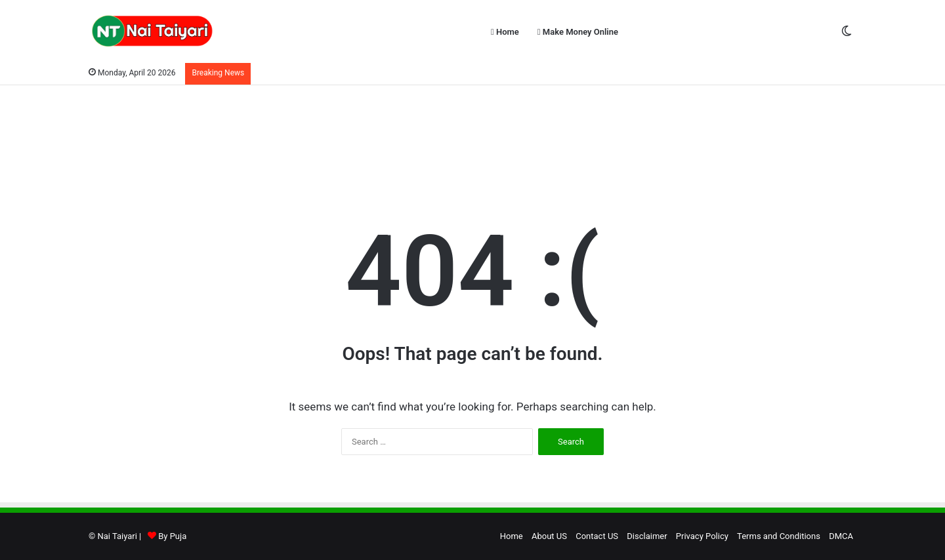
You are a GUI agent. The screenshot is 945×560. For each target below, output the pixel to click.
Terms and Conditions (779, 536)
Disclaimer (647, 536)
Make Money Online (578, 32)
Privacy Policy (702, 536)
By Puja (172, 536)
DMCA (841, 536)
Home (505, 32)
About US (549, 536)
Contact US (597, 536)
